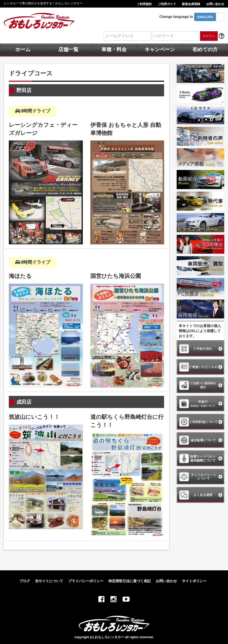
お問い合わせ (215, 4)
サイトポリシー (194, 581)
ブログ (25, 581)
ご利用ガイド (167, 4)
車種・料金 (114, 49)
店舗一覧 (68, 49)
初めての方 (205, 49)
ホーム (23, 49)
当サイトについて (49, 581)
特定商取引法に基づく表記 (130, 581)
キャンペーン (160, 49)
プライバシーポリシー (86, 581)
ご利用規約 (144, 4)
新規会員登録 (191, 4)
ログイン (209, 36)
